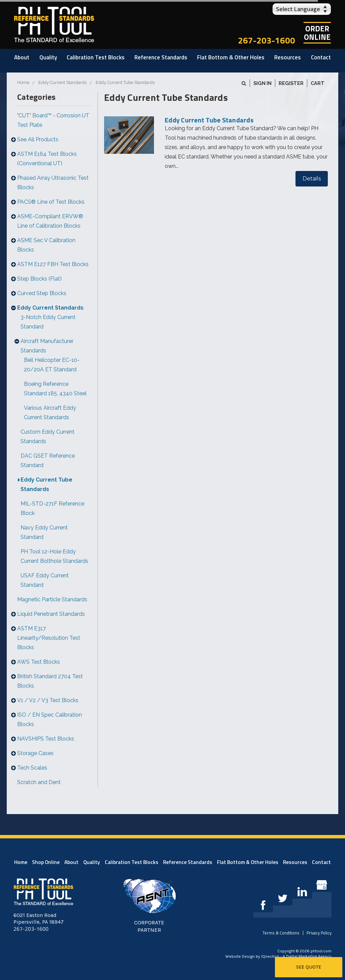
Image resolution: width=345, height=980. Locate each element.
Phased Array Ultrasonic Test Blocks (53, 183)
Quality (48, 57)
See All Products (38, 139)
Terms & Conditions (281, 933)
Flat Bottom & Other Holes (231, 57)
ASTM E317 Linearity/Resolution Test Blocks (49, 638)
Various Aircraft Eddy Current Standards (50, 413)
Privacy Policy (319, 933)
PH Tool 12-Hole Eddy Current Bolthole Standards (54, 556)
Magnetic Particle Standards (52, 599)
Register (291, 83)
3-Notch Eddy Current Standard (48, 322)
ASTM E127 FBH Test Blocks (53, 264)
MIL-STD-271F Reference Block (52, 508)
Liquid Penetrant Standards (51, 614)
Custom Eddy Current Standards (48, 437)
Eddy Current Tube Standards (46, 484)
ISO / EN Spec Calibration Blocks (50, 719)
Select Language (298, 9)
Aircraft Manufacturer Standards (47, 346)
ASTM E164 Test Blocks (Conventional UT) (47, 159)
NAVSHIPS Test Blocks (46, 739)
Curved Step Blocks (42, 293)
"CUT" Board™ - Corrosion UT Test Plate (53, 120)
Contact (321, 57)
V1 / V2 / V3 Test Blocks (48, 700)
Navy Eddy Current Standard (44, 532)
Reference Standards (161, 57)
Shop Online (46, 862)
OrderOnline (317, 33)
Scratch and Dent (39, 782)
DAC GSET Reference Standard (48, 460)
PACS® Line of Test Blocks (51, 202)
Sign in (262, 83)
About (22, 57)
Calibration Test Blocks (96, 57)
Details (312, 179)
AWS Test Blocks (39, 662)
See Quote (309, 967)
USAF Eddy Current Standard (45, 580)
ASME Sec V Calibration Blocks (46, 245)
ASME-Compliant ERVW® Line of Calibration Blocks (50, 221)
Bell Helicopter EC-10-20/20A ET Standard (52, 365)
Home (21, 862)
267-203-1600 (266, 40)
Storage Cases (35, 753)
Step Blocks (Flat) (39, 279)
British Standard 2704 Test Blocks (50, 681)
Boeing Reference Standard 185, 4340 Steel (55, 389)
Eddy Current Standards (50, 308)
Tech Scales (32, 768)
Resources (288, 57)
